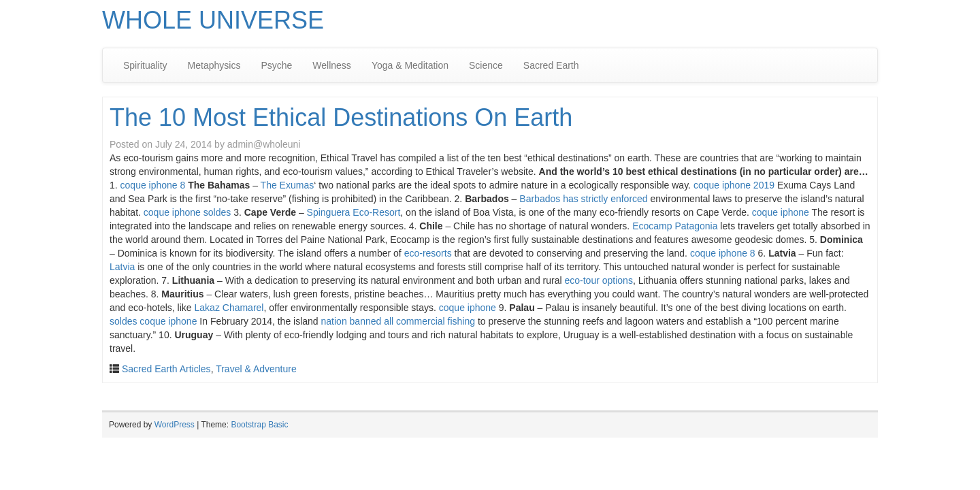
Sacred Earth (551, 65)
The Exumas (288, 185)
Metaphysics (214, 65)
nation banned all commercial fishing (398, 321)
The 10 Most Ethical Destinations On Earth (341, 117)
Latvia (122, 267)
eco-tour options (599, 280)
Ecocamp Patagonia (675, 226)
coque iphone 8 (153, 185)
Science (486, 65)
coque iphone (781, 212)
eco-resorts (428, 253)
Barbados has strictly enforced (583, 199)
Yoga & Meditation (410, 65)
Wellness (332, 65)
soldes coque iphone (153, 321)
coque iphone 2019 (734, 185)
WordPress (175, 425)
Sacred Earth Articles (166, 369)
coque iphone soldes (187, 212)
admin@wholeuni (264, 144)
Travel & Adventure (256, 369)
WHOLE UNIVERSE (213, 20)
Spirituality (145, 65)
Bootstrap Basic (259, 425)
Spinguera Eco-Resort (354, 212)
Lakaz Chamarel (229, 308)
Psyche (276, 65)
